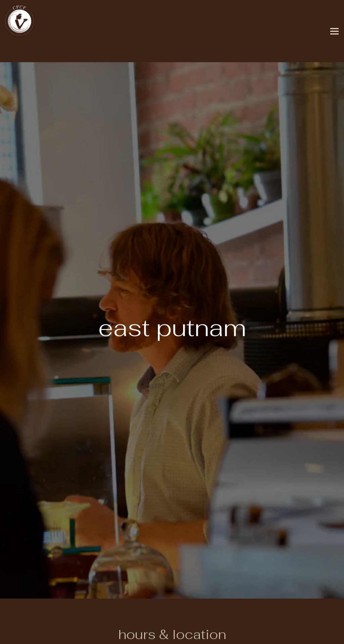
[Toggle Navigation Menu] (334, 31)
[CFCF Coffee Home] (20, 20)
